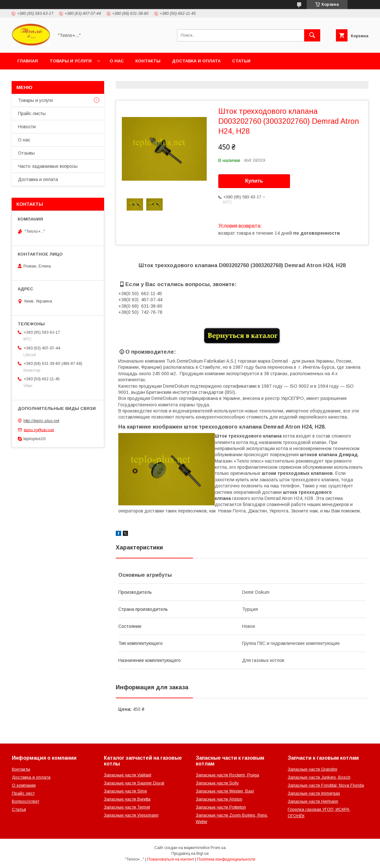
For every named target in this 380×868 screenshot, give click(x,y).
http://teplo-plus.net (41, 421)
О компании (24, 785)
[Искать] (312, 35)
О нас (117, 61)
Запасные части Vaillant (127, 775)
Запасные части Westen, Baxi (225, 791)
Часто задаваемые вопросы (48, 166)
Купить (254, 181)
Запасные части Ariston (219, 799)
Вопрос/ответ (26, 801)
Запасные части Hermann (313, 801)
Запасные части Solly (217, 783)
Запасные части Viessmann (131, 815)
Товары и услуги (71, 61)
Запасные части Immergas (314, 793)
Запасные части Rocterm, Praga (227, 775)
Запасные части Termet (127, 807)
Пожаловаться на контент (171, 859)
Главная (28, 61)
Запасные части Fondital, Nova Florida (326, 785)
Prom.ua (218, 848)
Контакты (148, 61)
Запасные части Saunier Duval (134, 783)
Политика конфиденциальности (226, 859)
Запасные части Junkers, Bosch (319, 777)
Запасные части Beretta (127, 799)
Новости (27, 127)
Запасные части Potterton (221, 807)
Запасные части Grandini (312, 769)
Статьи (241, 61)
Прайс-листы (32, 113)
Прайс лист (23, 793)
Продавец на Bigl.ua (190, 854)
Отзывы (26, 153)
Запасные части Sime (125, 791)
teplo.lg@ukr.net (39, 430)
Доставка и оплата (196, 61)
